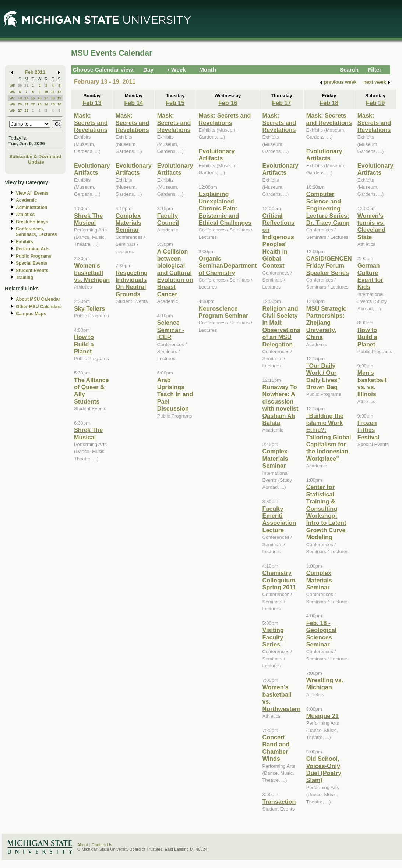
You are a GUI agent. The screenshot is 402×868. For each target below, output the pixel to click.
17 (46, 98)
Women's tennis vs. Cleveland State (371, 226)
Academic (26, 200)
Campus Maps (31, 314)
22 (33, 104)
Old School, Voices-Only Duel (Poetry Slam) (324, 769)
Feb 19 (375, 103)
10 (46, 92)
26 (59, 104)
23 (40, 104)
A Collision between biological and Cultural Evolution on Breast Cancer (175, 273)
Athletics (25, 215)
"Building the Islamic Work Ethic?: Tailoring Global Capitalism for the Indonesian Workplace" (329, 437)
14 (26, 98)
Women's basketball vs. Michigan (92, 273)
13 (20, 98)
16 (40, 98)
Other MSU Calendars (39, 307)
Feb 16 (228, 103)
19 (59, 98)
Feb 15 (175, 103)
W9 (12, 110)
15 (33, 98)
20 (20, 104)
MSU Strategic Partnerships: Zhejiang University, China (327, 323)
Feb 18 (329, 103)
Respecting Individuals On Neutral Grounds (132, 283)
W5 (12, 85)
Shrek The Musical (88, 219)
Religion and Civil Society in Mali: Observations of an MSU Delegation (281, 326)
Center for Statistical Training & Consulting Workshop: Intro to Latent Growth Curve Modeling (326, 512)
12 (59, 92)
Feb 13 (92, 103)
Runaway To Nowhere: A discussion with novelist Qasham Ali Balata (281, 405)
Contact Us (102, 845)
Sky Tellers (89, 308)
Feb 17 (281, 103)
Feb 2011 (35, 72)
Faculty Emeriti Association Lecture (279, 519)
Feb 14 (133, 103)
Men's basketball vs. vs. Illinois (372, 383)
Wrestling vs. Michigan (325, 684)
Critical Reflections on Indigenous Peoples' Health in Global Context (278, 241)
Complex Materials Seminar (128, 223)
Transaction (279, 802)
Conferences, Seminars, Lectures (36, 232)
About (83, 845)
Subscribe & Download (35, 156)
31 (26, 85)
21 (26, 104)
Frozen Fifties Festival (368, 430)
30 (20, 85)
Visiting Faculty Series (273, 637)
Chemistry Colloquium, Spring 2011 (280, 580)
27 (20, 110)
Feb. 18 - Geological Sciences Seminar (322, 634)
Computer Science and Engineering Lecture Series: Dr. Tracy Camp (328, 208)
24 (46, 104)
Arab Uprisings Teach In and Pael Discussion (175, 394)
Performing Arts (33, 249)
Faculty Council (168, 219)
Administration (31, 208)
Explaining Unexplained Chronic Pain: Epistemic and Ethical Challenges (225, 208)
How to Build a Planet (84, 344)
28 (26, 110)
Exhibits (24, 242)
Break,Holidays (32, 222)
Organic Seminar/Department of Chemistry (228, 266)
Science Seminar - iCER (171, 330)
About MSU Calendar (38, 299)
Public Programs (33, 256)
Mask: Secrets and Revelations (91, 123)
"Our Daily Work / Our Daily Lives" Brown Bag (323, 376)
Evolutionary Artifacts (92, 169)
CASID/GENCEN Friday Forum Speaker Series (329, 266)
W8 (12, 104)
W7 (12, 98)
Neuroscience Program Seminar (224, 312)
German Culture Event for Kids (370, 276)
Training (24, 278)
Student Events (32, 271)
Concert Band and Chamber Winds (276, 748)
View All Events (32, 193)
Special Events (31, 263)
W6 (12, 92)
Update (36, 162)
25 (53, 104)
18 (53, 98)
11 (53, 92)
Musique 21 (322, 716)
